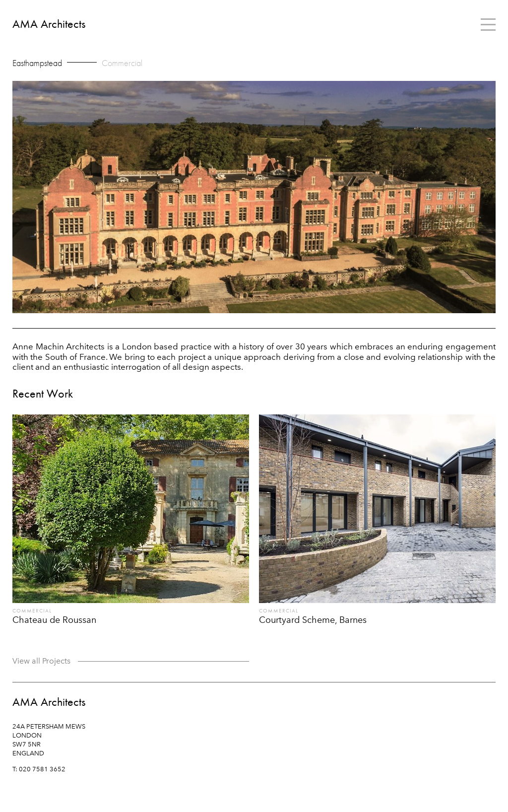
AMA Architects (49, 24)
